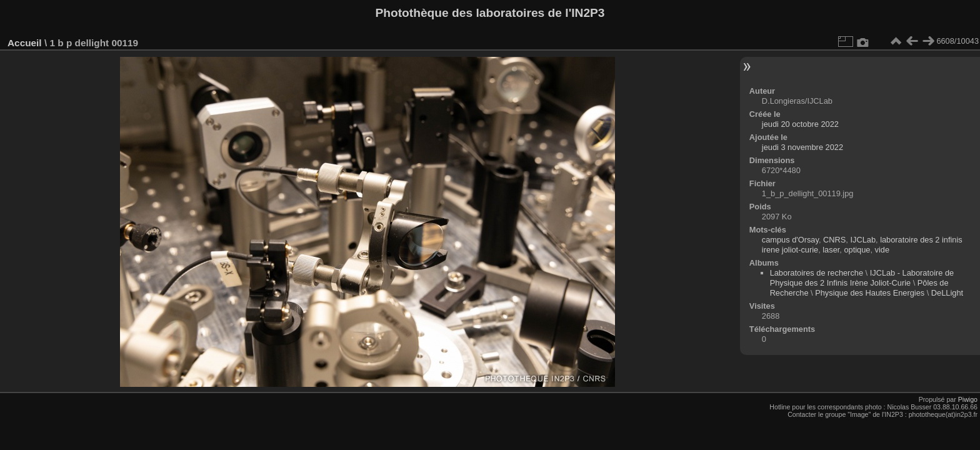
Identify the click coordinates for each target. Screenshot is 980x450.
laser (831, 250)
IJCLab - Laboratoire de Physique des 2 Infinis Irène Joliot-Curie (862, 278)
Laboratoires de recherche (817, 273)
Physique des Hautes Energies (870, 293)
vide (882, 250)
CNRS (834, 240)
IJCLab (863, 240)
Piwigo (968, 399)
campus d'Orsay (790, 240)
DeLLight (947, 293)
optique (857, 250)
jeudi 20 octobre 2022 (800, 124)
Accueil (25, 43)
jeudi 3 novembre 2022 (802, 147)
